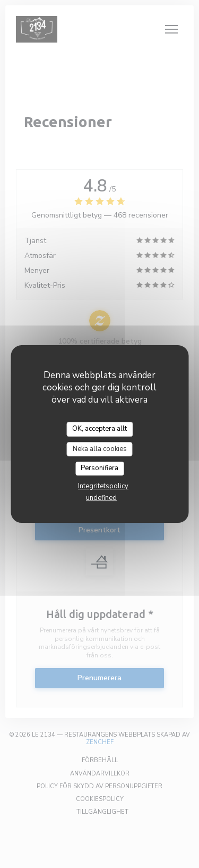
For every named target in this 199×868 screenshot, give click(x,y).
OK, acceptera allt (99, 429)
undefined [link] (101, 498)
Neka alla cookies (100, 449)
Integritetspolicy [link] (103, 486)
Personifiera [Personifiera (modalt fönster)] (99, 468)
